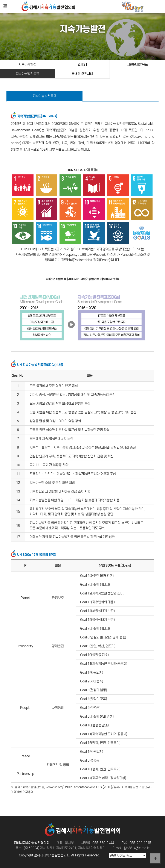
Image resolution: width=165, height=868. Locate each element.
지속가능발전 (27, 64)
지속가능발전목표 (27, 74)
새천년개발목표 (137, 64)
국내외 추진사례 (82, 74)
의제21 (82, 64)
